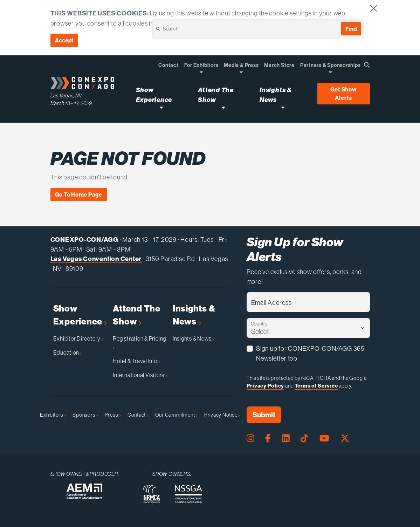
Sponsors (85, 415)
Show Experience (80, 315)
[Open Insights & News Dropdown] (283, 107)
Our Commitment (176, 415)
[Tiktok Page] (304, 438)
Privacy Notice (222, 415)
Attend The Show (137, 315)
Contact (138, 415)
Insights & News (194, 315)
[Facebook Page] (268, 438)
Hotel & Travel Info (136, 361)
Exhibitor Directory (78, 338)
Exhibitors (53, 415)
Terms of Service (316, 386)
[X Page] (345, 438)
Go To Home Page (79, 194)
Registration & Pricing (139, 342)
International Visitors (140, 375)
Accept (64, 40)
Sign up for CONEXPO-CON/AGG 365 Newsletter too (310, 353)
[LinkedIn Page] (286, 438)
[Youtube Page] (324, 438)
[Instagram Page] (250, 438)
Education (68, 353)
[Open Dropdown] (201, 72)
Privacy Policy (266, 386)
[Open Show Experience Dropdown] (161, 107)
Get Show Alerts (344, 94)
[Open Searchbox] (367, 65)
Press (113, 415)
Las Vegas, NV (66, 96)
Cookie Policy (187, 23)
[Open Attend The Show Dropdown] (223, 107)
